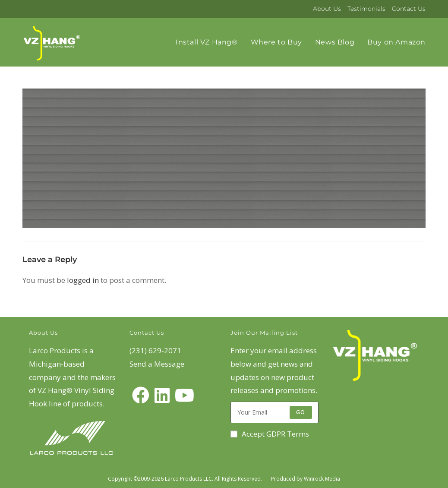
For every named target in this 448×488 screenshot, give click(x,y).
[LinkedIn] (162, 395)
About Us (327, 9)
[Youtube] (185, 395)
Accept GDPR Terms (270, 434)
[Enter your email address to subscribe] (274, 412)
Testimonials (366, 9)
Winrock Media (322, 479)
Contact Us (409, 9)
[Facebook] (141, 395)
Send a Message (157, 364)
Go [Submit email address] (301, 412)
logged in (83, 280)
